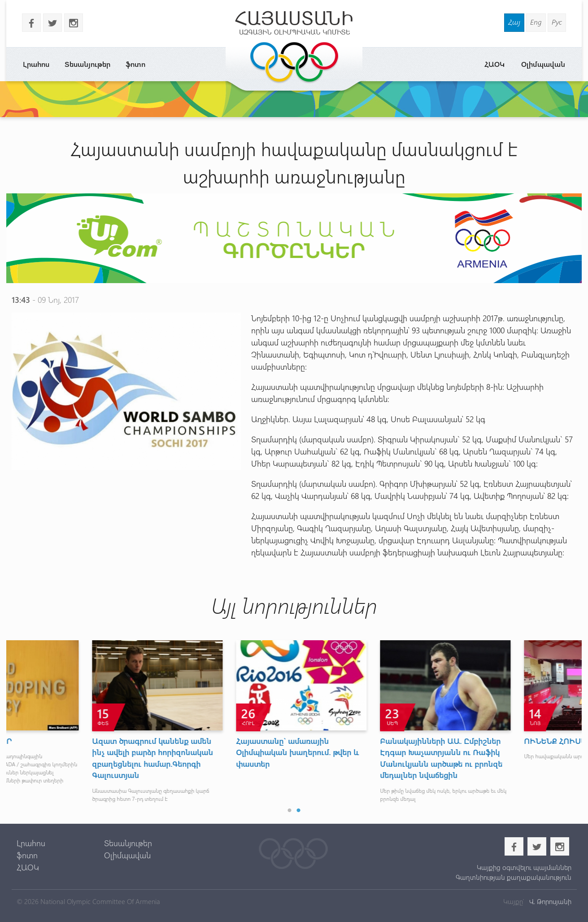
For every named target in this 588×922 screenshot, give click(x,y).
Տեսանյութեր (87, 64)
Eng (536, 22)
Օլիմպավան (543, 64)
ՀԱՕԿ (494, 64)
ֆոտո (135, 64)
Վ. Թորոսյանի (549, 901)
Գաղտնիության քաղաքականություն (514, 877)
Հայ (514, 22)
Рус (557, 22)
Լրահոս (36, 64)
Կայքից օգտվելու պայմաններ (524, 867)
